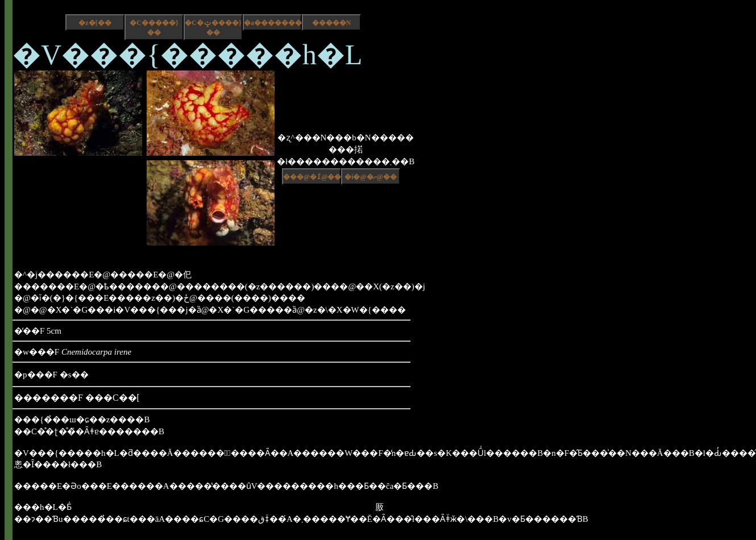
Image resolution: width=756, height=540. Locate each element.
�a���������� (273, 23)
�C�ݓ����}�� (213, 28)
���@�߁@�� (312, 177)
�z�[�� (95, 23)
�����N (332, 23)
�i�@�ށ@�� (371, 177)
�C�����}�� (154, 28)
